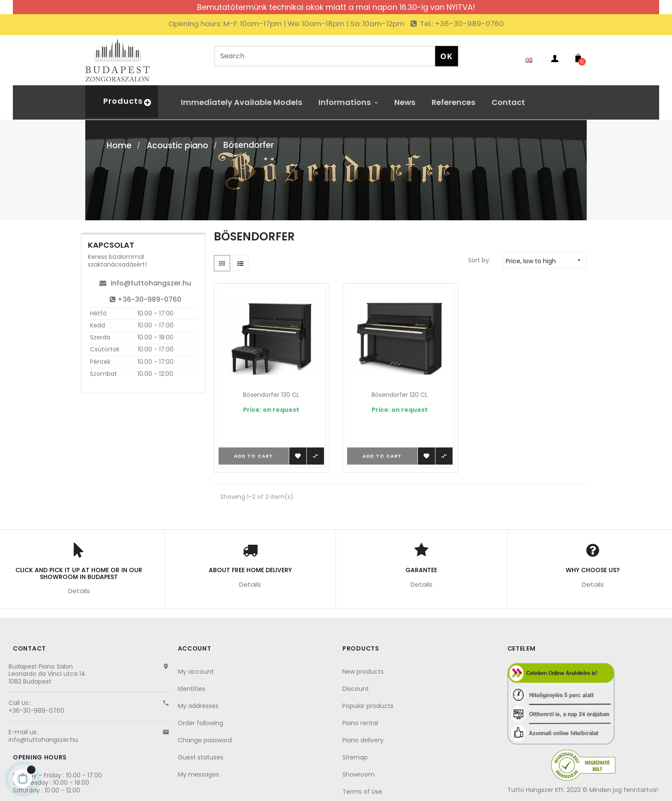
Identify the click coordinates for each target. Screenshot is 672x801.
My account (196, 672)
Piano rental (360, 723)
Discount (356, 689)
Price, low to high (546, 260)
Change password (205, 740)
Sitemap (355, 757)
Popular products (368, 706)
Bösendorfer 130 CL (271, 395)
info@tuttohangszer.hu (145, 283)
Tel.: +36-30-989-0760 (461, 24)
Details (79, 591)
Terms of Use (362, 792)
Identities (192, 689)
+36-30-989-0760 (145, 299)
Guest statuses (201, 757)
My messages (198, 774)
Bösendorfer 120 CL (400, 395)
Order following (201, 723)
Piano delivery (363, 740)
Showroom (358, 774)
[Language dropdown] (531, 60)
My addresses (198, 706)
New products (363, 672)
